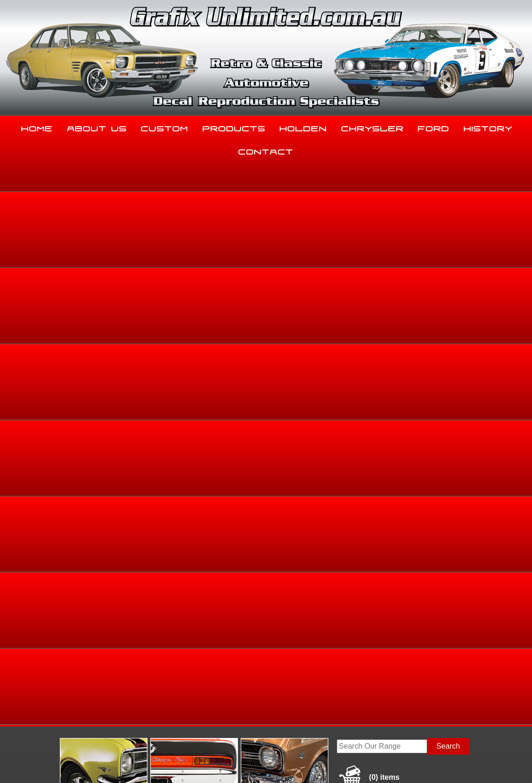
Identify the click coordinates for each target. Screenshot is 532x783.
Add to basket (324, 408)
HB (470, 299)
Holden (303, 127)
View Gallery (286, 230)
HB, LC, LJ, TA (442, 299)
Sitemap (23, 765)
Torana (409, 299)
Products (234, 127)
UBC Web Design (271, 765)
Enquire (324, 429)
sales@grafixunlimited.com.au (61, 712)
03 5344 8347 (34, 689)
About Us (97, 127)
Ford (434, 127)
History (488, 127)
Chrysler (373, 127)
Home (37, 127)
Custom (165, 127)
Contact (266, 150)
